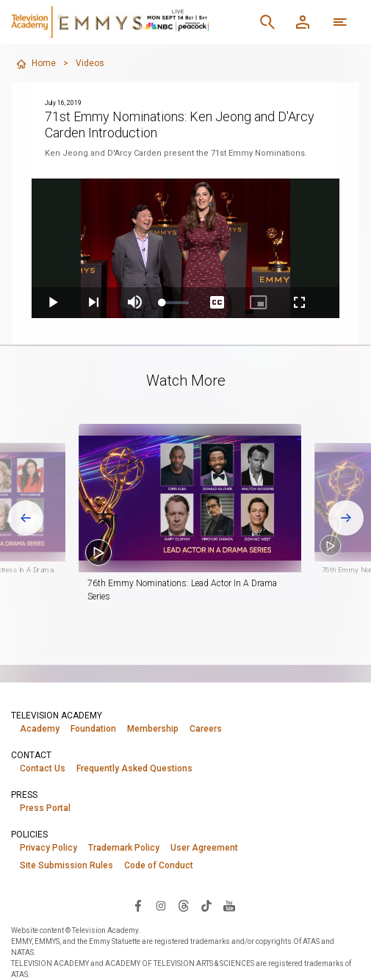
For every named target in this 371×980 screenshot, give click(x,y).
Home (36, 64)
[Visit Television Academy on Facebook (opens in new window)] (138, 905)
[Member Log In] (303, 22)
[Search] (267, 22)
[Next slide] (346, 518)
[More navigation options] (340, 22)
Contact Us (43, 768)
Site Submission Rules (66, 865)
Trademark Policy (124, 848)
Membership (153, 729)
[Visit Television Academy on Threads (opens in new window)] (184, 905)
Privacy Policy (48, 848)
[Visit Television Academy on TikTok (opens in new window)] (206, 905)
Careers (206, 729)
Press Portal (45, 808)
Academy (40, 729)
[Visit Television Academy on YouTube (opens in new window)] (229, 905)
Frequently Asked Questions (134, 768)
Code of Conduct (159, 865)
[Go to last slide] (26, 518)
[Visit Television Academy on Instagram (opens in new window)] (161, 905)
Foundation (93, 729)
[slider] (176, 303)
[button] (208, 498)
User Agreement (204, 848)
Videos (90, 63)
